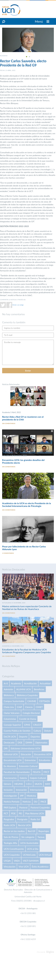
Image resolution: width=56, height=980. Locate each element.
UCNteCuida (29, 855)
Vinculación (10, 867)
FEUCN (37, 772)
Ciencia (29, 707)
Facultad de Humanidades (17, 772)
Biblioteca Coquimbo (27, 695)
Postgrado (22, 819)
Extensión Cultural (28, 766)
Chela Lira (9, 707)
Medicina (31, 796)
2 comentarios (8, 553)
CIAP (20, 707)
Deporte (23, 737)
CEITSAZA (45, 701)
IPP (22, 796)
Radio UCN (9, 825)
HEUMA (19, 784)
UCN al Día (33, 849)
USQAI (7, 861)
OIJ (36, 802)
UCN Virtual (45, 855)
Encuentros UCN (43, 754)
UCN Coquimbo (12, 855)
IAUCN (38, 784)
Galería (23, 778)
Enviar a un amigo (18, 305)
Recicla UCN (25, 825)
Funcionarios (10, 778)
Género (7, 784)
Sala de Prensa (11, 837)
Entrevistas (30, 760)
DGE (20, 742)
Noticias (27, 802)
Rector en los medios (14, 831)
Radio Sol (35, 819)
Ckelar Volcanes (12, 713)
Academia (16, 683)
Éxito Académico (40, 867)
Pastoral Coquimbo (40, 807)
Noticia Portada (12, 802)
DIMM (29, 742)
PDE (13, 813)
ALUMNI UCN (23, 689)
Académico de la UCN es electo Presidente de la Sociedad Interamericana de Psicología (26, 505)
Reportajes (44, 831)
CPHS (27, 725)
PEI (20, 813)
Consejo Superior (12, 725)
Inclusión (8, 790)
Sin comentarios (9, 423)
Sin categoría (28, 837)
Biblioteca (9, 695)
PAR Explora (10, 807)
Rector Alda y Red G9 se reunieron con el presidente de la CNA (23, 418)
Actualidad (45, 683)
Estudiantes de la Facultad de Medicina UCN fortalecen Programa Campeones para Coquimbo (27, 651)
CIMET (39, 707)
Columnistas (10, 719)
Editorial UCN (11, 754)
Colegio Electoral (31, 713)
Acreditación (30, 683)
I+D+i (29, 784)
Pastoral (23, 807)
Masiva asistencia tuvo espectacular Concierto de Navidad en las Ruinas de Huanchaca (27, 608)
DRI (6, 748)
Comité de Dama (28, 719)
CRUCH (37, 725)
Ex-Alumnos (10, 766)
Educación (26, 754)
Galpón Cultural (38, 778)
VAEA (17, 861)
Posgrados (9, 819)
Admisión (8, 689)
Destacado (9, 742)
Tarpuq (41, 837)
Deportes (35, 737)
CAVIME (32, 701)
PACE (43, 802)
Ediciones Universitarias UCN (25, 748)
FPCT (46, 772)
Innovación (21, 790)
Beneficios (39, 689)
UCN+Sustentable (29, 843)
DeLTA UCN (10, 737)
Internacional (37, 790)
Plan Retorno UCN (35, 813)
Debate (48, 731)
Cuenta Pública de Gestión (17, 731)
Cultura (37, 731)
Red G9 (32, 831)
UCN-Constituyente (14, 849)
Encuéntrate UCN (13, 760)
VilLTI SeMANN (31, 861)
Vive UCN (24, 867)
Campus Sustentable (14, 701)
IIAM (48, 784)
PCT (6, 813)
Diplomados (41, 742)
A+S (6, 683)
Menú (42, 21)
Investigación (10, 796)
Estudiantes (45, 760)
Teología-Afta (10, 843)
